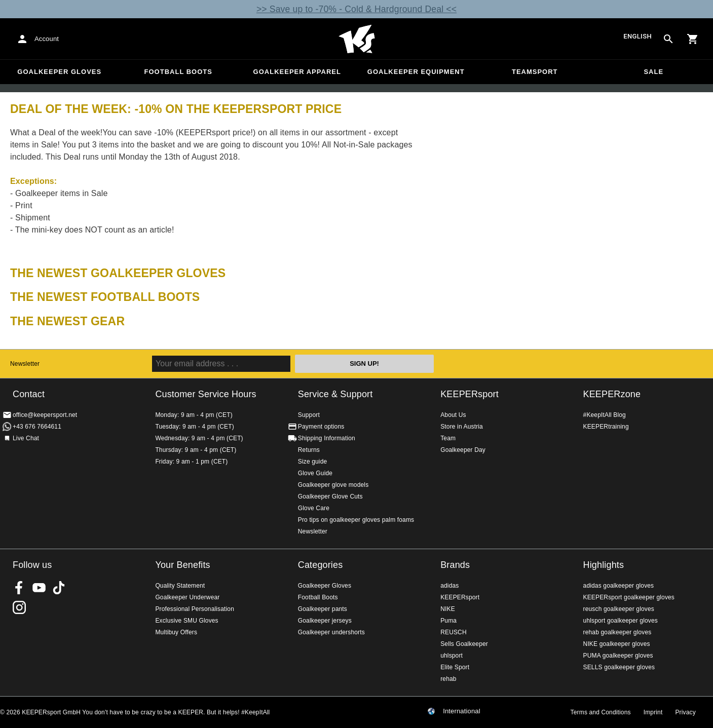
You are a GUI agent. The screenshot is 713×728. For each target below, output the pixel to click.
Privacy (685, 712)
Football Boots (178, 72)
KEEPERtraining (606, 427)
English (637, 37)
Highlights (604, 565)
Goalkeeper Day (463, 450)
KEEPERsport (470, 394)
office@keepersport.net (45, 415)
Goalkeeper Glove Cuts (330, 496)
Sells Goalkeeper (464, 644)
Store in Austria (462, 427)
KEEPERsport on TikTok (59, 588)
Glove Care (314, 508)
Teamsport (535, 72)
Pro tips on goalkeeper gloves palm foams (356, 520)
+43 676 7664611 (37, 427)
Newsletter (25, 364)
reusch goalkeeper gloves (619, 609)
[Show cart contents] (693, 39)
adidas (449, 586)
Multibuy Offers (176, 632)
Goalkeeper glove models (333, 485)
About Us (453, 415)
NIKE (448, 609)
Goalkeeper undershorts (331, 632)
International (462, 711)
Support (309, 415)
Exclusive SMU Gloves (186, 621)
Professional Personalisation (195, 609)
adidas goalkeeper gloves (619, 586)
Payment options (321, 427)
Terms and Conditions (601, 712)
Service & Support (335, 394)
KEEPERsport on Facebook (19, 588)
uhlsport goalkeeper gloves (621, 621)
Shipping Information (327, 438)
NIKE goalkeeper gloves (617, 644)
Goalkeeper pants (323, 609)
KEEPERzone (612, 394)
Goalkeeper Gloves (59, 72)
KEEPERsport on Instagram (19, 607)
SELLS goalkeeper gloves (619, 667)
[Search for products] (668, 39)
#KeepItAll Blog (605, 415)
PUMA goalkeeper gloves (618, 656)
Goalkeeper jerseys (325, 621)
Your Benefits (182, 565)
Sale (653, 72)
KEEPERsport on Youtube (39, 588)
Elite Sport (455, 667)
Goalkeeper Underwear (187, 597)
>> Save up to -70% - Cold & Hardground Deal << (357, 9)
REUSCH (454, 632)
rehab (448, 679)
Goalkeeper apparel (297, 72)
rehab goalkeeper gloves (617, 632)
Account (47, 39)
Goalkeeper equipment (416, 72)
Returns (309, 450)
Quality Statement (180, 586)
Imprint (653, 712)
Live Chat (26, 438)
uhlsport (452, 656)
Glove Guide (315, 473)
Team (448, 438)
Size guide (313, 462)
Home (357, 39)
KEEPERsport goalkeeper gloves (629, 597)
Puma (448, 621)
